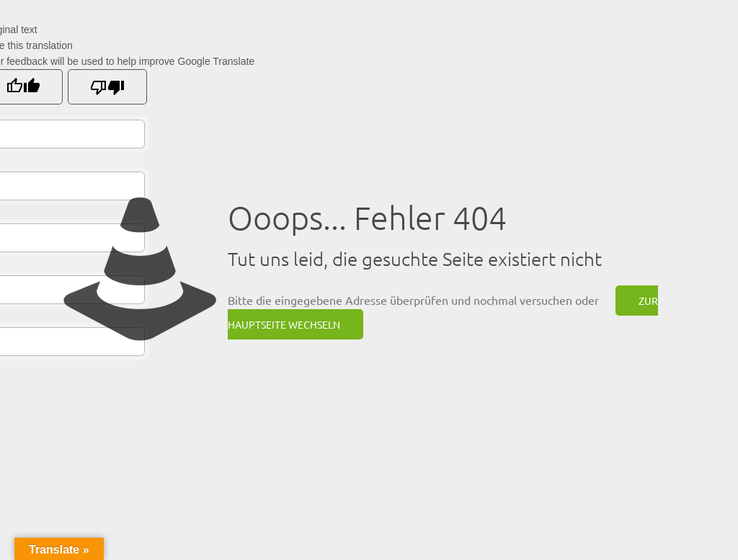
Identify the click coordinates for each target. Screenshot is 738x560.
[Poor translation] (107, 87)
